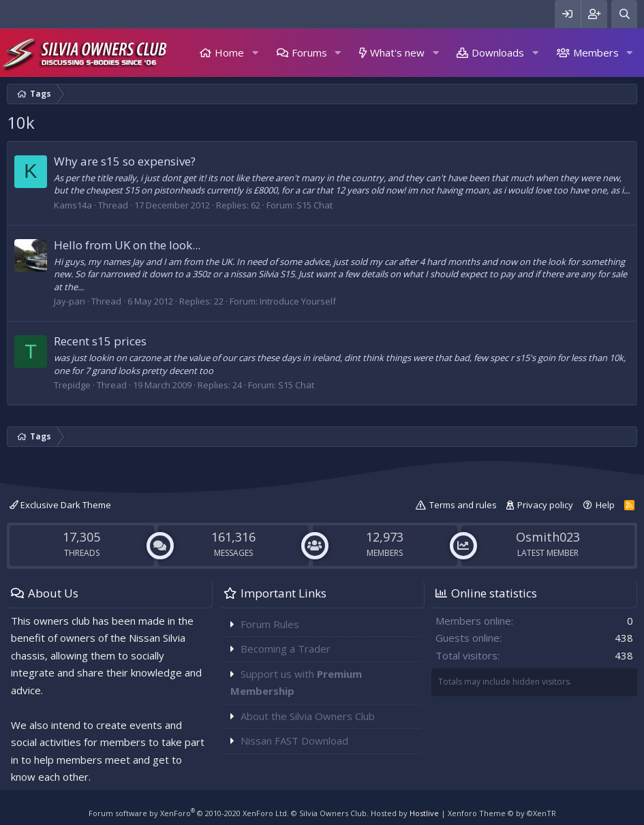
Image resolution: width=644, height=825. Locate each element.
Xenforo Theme (502, 813)
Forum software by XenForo (189, 813)
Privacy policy (545, 505)
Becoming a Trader (286, 649)
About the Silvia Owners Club (308, 716)
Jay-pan (70, 301)
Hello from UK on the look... (127, 245)
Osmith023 (548, 537)
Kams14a (73, 205)
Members (596, 52)
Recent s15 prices (100, 341)
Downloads (498, 52)
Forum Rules (270, 624)
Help (605, 505)
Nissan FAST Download (294, 741)
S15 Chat (315, 205)
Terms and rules (463, 505)
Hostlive (424, 813)
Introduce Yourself (298, 301)
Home (229, 52)
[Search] (624, 14)
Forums (309, 52)
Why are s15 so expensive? (125, 161)
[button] (255, 53)
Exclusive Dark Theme (60, 505)
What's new (397, 52)
